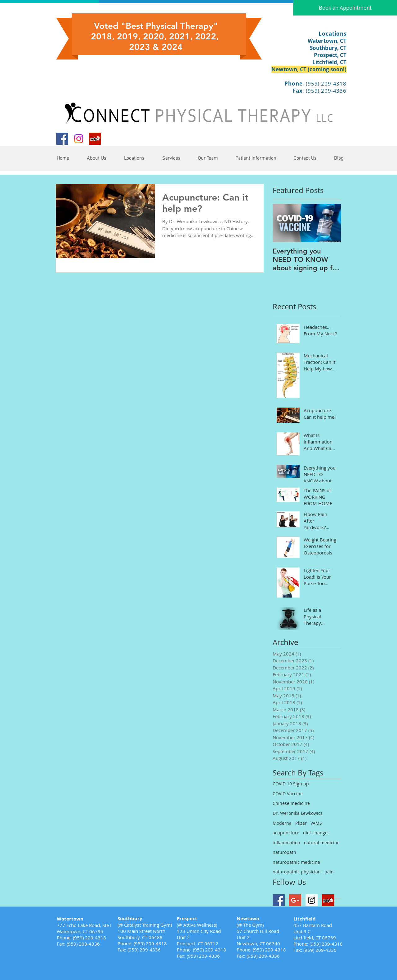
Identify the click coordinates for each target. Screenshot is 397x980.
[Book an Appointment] (345, 8)
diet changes (316, 833)
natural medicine (322, 843)
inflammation (286, 843)
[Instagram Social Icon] (312, 900)
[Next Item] (331, 223)
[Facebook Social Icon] (62, 139)
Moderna (282, 823)
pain (329, 872)
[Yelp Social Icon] (95, 139)
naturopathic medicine (296, 862)
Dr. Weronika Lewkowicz (298, 813)
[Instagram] (79, 139)
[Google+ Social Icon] (295, 900)
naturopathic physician (297, 872)
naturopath (284, 852)
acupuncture (286, 833)
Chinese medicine (291, 803)
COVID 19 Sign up (291, 784)
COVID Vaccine (288, 794)
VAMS (316, 823)
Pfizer (301, 823)
